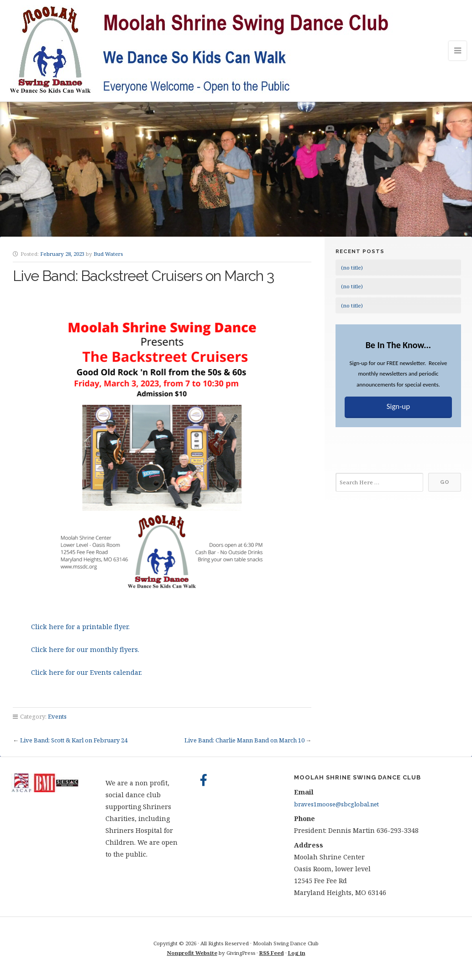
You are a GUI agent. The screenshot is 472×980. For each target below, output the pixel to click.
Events (57, 716)
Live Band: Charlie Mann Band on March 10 (244, 740)
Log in (297, 953)
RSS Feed (272, 953)
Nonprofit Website (192, 953)
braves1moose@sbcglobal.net (336, 804)
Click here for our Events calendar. (87, 672)
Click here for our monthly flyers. (85, 649)
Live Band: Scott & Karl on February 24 (74, 740)
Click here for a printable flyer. (80, 627)
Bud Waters (108, 254)
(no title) (352, 268)
